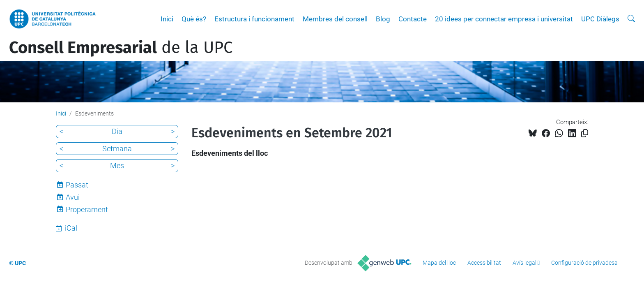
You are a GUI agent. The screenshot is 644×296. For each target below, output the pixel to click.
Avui (73, 197)
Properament (87, 209)
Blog (383, 19)
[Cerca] (631, 19)
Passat (77, 185)
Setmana (117, 149)
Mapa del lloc (439, 263)
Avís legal (524, 263)
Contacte (413, 19)
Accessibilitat (484, 263)
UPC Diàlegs (600, 19)
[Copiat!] (585, 133)
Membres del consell (335, 19)
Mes (117, 165)
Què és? (194, 19)
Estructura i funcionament (254, 19)
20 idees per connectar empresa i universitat (504, 19)
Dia (117, 131)
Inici (167, 19)
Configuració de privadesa (584, 263)
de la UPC (121, 48)
